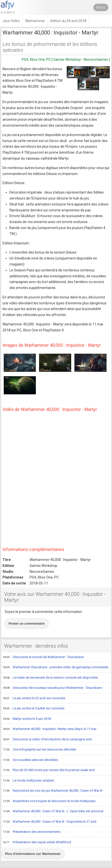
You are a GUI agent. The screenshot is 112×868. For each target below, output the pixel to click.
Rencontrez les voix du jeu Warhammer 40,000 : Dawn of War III (53, 791)
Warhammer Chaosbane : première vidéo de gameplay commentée (56, 667)
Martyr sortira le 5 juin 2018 (27, 719)
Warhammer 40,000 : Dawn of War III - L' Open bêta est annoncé (53, 811)
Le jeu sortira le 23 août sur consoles (34, 698)
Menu (101, 7)
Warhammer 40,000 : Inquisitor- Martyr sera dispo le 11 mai (50, 729)
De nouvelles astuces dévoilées (30, 760)
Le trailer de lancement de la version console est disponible (50, 678)
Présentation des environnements (32, 832)
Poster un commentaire (27, 623)
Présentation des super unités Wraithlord (37, 842)
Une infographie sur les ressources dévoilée (39, 750)
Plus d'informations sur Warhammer (33, 854)
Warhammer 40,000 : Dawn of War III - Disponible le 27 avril (50, 822)
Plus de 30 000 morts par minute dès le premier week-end (49, 770)
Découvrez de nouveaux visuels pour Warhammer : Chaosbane (52, 688)
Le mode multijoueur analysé (28, 781)
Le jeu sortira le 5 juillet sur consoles (34, 709)
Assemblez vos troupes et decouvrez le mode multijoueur (49, 801)
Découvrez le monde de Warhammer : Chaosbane (43, 657)
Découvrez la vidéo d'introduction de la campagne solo (47, 740)
